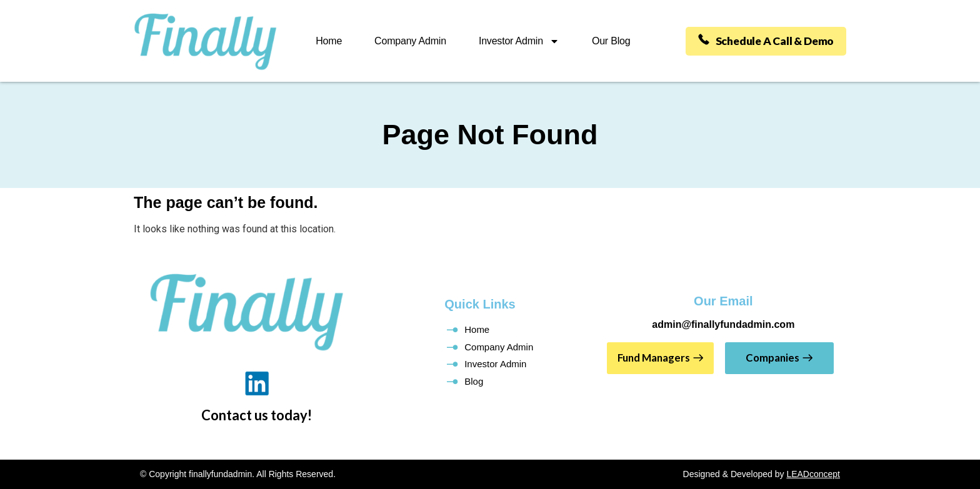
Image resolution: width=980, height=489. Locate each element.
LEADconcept (813, 474)
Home (327, 41)
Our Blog (609, 41)
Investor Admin (517, 41)
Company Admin (408, 41)
